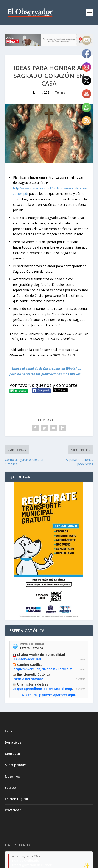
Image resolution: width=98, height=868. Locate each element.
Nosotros (12, 776)
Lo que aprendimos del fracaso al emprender (48, 689)
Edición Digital (16, 799)
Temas (60, 92)
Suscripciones (16, 765)
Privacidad (13, 810)
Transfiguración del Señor (32, 865)
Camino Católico (30, 665)
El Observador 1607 (28, 659)
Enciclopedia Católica (34, 674)
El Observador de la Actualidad (41, 655)
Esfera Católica (32, 648)
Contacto (12, 754)
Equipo (10, 788)
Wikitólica (29, 695)
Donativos (13, 742)
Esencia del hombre (28, 679)
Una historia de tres (33, 684)
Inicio (9, 731)
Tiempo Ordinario (25, 861)
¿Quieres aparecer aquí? (58, 695)
